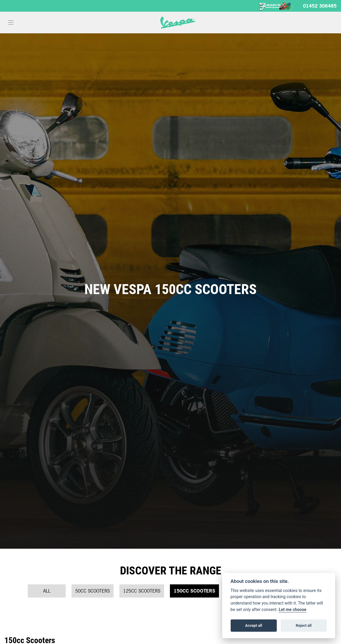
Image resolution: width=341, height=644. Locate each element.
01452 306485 (320, 6)
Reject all (304, 625)
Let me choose (293, 610)
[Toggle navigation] (11, 23)
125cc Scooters (142, 591)
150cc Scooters (194, 591)
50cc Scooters (93, 591)
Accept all (254, 625)
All (47, 591)
